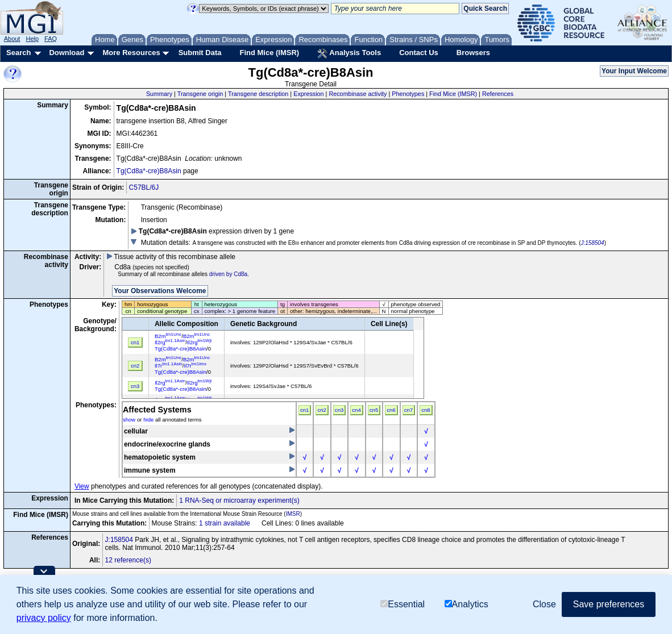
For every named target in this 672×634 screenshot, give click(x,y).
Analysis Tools (349, 53)
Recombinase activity (358, 94)
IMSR (293, 514)
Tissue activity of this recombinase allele (171, 257)
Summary (159, 94)
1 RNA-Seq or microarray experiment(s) (239, 500)
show (129, 420)
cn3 (339, 410)
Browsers (473, 53)
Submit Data (200, 53)
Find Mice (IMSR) (269, 53)
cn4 (356, 410)
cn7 (408, 410)
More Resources (131, 53)
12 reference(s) (128, 560)
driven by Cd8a (228, 274)
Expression (308, 94)
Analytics (466, 604)
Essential (403, 604)
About (12, 39)
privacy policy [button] (44, 618)
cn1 (304, 410)
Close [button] (544, 604)
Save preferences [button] (609, 604)
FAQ (51, 39)
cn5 (374, 410)
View (82, 486)
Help (32, 39)
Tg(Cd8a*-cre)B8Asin (149, 171)
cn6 (391, 410)
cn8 (426, 410)
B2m (168, 336)
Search (18, 53)
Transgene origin (200, 94)
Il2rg (170, 342)
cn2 (322, 410)
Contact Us (419, 53)
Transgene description (258, 94)
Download (67, 53)
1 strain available (225, 523)
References (498, 94)
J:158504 (593, 243)
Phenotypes (408, 94)
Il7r (169, 366)
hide (148, 420)
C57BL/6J (144, 187)
